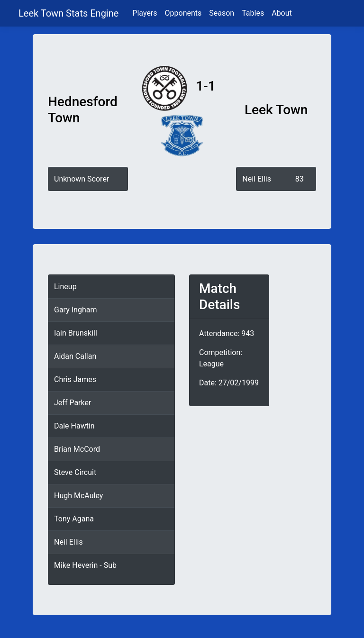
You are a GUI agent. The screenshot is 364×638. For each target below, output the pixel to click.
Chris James (75, 379)
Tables (253, 13)
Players (145, 13)
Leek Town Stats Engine (70, 13)
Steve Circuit (75, 472)
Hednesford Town (83, 110)
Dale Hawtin (74, 426)
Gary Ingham (75, 310)
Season (222, 13)
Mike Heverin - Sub (85, 565)
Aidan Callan (75, 356)
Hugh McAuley (78, 496)
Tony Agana (74, 519)
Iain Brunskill (76, 333)
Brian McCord (77, 449)
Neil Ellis (257, 179)
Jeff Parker (73, 403)
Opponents (183, 13)
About (282, 13)
